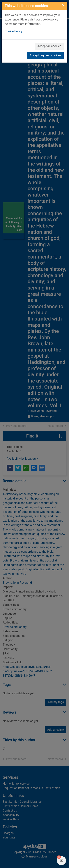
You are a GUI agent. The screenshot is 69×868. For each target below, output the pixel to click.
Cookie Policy (13, 31)
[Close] (63, 5)
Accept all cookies (49, 46)
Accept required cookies (45, 55)
